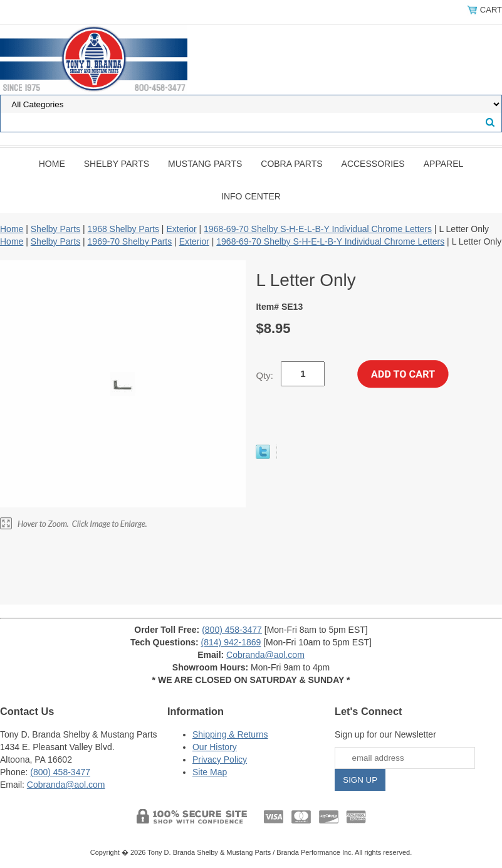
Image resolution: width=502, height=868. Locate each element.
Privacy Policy (220, 760)
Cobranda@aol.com (265, 655)
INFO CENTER (251, 196)
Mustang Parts (205, 164)
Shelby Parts (117, 164)
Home (52, 164)
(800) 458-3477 (232, 630)
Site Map (210, 772)
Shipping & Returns (230, 734)
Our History (215, 747)
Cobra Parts (291, 164)
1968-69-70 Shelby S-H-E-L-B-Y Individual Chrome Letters (318, 229)
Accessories (373, 164)
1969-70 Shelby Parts (130, 241)
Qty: (264, 375)
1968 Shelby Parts (123, 229)
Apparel (444, 164)
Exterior (181, 229)
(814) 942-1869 (231, 642)
